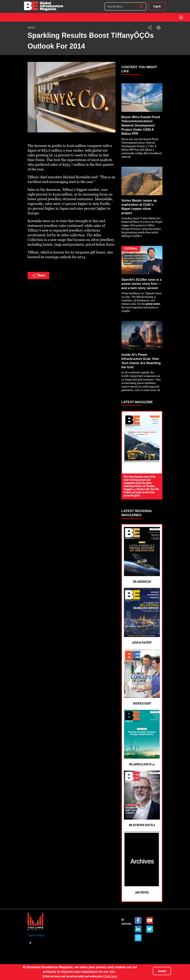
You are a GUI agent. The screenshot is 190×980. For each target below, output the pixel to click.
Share (38, 276)
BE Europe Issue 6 (142, 802)
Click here (110, 976)
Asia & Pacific (142, 614)
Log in (157, 6)
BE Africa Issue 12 (142, 740)
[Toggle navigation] (181, 17)
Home (31, 28)
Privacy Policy (36, 943)
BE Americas (142, 551)
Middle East (142, 677)
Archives (142, 869)
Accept (162, 971)
